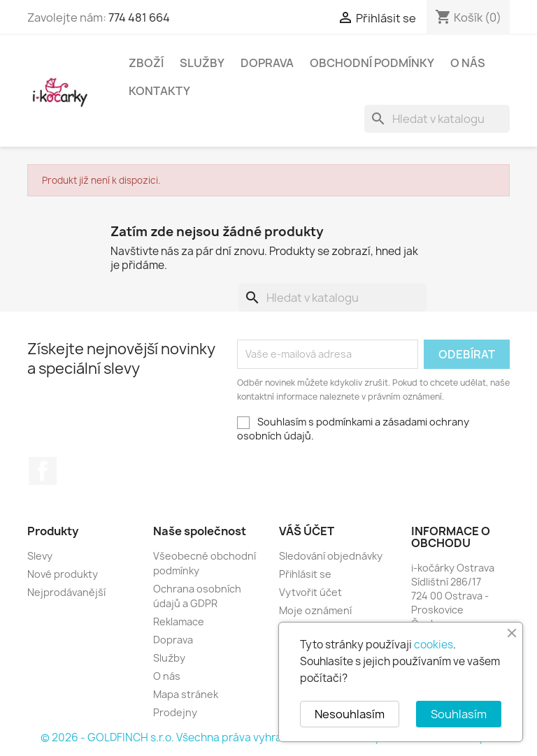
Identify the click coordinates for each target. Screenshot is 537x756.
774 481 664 (139, 17)
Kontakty (159, 91)
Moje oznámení (315, 610)
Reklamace (179, 621)
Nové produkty (63, 574)
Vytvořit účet (310, 592)
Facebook (43, 471)
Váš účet (307, 531)
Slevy (40, 556)
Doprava (267, 63)
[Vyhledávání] (437, 119)
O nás (468, 63)
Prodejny (175, 712)
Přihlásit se (305, 574)
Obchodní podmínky (372, 63)
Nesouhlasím (350, 714)
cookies (434, 645)
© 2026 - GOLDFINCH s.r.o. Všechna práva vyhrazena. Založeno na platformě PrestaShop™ (268, 737)
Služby (202, 63)
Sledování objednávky (331, 556)
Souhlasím (459, 714)
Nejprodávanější (66, 592)
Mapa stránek (186, 694)
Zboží (146, 63)
